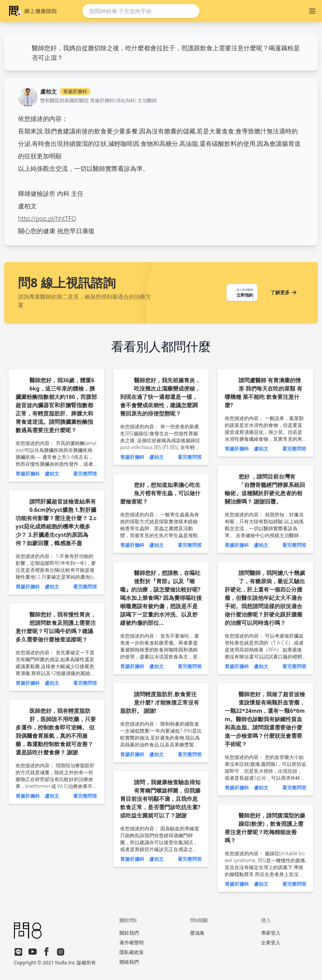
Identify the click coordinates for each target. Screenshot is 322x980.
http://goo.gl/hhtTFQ (47, 218)
